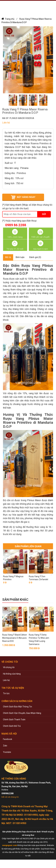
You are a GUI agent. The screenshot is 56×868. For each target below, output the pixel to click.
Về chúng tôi (9, 667)
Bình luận (20, 257)
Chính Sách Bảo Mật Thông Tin (17, 707)
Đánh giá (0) (35, 257)
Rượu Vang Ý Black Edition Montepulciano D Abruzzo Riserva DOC (15, 638)
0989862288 (7, 793)
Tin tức (6, 693)
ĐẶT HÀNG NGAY (26, 197)
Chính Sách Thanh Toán (14, 720)
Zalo (5, 746)
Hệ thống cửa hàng (12, 674)
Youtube (7, 752)
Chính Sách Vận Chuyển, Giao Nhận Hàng (22, 713)
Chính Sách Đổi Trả (12, 726)
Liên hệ (6, 680)
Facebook (8, 739)
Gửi (44, 214)
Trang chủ (10, 19)
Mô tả (8, 257)
